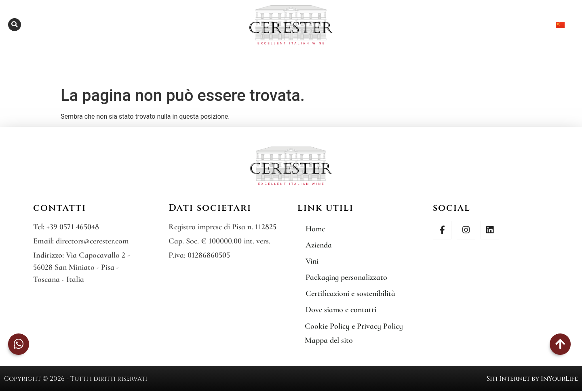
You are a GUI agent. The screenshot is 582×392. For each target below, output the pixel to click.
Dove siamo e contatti (341, 310)
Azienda (319, 245)
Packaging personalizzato (346, 277)
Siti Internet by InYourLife (532, 379)
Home (315, 229)
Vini (312, 261)
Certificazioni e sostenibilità (350, 293)
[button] (15, 25)
